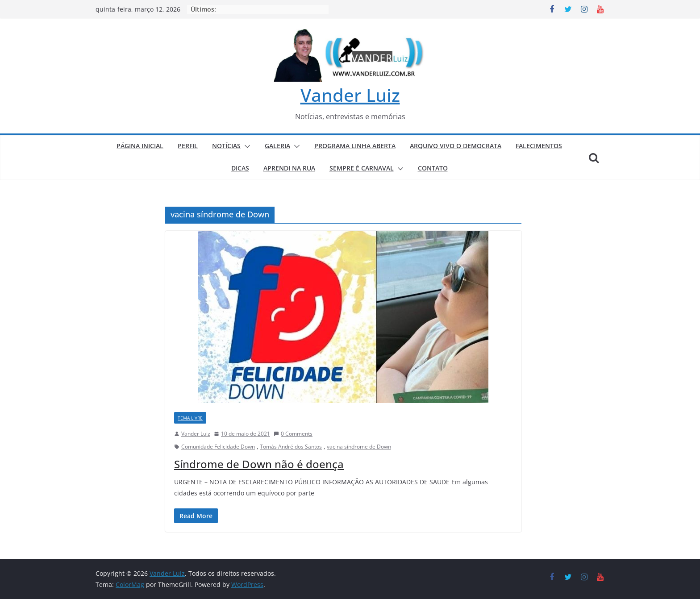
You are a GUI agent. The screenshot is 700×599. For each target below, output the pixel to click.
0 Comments (293, 434)
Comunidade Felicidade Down (218, 447)
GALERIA (277, 146)
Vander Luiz (350, 95)
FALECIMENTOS (539, 146)
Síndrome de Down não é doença (259, 464)
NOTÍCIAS (226, 146)
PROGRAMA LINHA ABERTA (355, 146)
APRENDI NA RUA (289, 168)
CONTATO (433, 168)
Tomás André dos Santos (291, 447)
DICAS (240, 168)
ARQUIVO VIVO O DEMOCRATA (456, 146)
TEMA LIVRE (190, 418)
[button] (246, 146)
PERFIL (188, 146)
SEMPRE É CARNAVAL (362, 168)
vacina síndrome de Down (359, 447)
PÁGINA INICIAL (140, 146)
